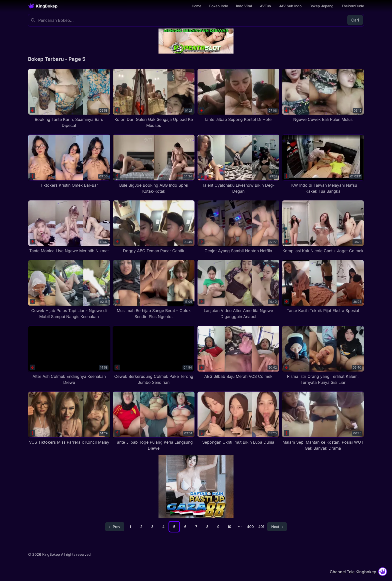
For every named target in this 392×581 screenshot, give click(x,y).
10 (229, 527)
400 (250, 527)
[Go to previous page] (115, 527)
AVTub (265, 6)
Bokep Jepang (321, 6)
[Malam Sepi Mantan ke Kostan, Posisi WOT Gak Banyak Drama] (323, 421)
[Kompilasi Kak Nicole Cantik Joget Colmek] (323, 227)
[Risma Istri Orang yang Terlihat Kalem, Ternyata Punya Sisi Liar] (323, 355)
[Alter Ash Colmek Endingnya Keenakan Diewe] (69, 355)
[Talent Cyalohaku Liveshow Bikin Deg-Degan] (238, 164)
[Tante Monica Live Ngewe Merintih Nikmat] (69, 227)
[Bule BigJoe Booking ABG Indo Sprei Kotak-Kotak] (154, 164)
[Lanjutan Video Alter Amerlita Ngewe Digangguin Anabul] (238, 290)
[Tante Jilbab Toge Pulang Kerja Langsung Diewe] (154, 421)
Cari (355, 20)
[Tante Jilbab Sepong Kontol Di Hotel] (238, 95)
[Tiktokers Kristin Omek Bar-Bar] (69, 161)
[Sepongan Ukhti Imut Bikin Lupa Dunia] (238, 418)
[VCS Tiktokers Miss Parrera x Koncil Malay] (69, 418)
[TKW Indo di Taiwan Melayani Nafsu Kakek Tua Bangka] (323, 164)
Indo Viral (244, 6)
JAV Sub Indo (290, 6)
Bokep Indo (219, 6)
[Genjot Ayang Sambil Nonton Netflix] (238, 227)
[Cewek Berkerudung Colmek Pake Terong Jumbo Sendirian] (154, 355)
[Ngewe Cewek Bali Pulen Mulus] (323, 95)
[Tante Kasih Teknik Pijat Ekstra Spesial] (323, 287)
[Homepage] (43, 6)
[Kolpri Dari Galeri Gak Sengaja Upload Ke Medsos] (154, 98)
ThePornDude (353, 6)
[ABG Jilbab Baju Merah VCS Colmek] (238, 352)
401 (261, 527)
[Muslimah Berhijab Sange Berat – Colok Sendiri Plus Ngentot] (154, 290)
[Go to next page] (277, 527)
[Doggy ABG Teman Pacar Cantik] (154, 227)
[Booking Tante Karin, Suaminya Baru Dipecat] (69, 98)
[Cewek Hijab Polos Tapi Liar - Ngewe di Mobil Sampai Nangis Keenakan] (69, 290)
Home (196, 6)
